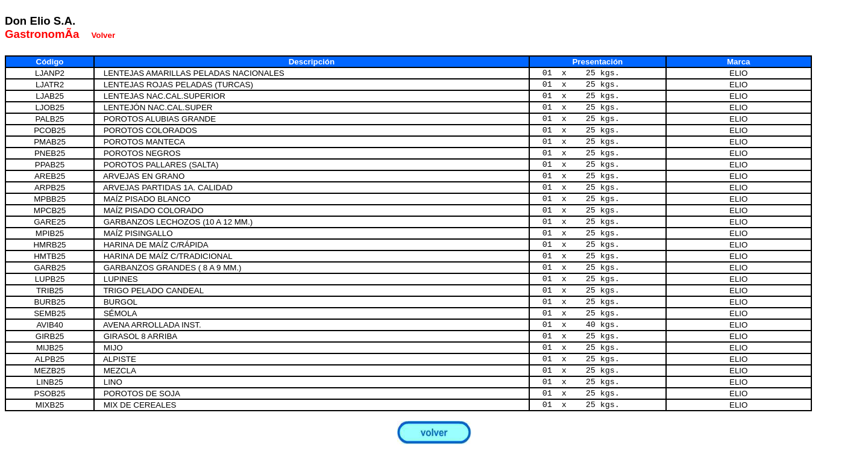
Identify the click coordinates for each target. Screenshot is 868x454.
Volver (103, 35)
